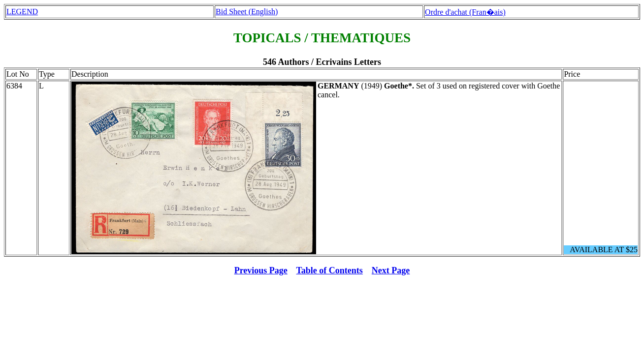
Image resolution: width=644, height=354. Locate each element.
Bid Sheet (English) (247, 12)
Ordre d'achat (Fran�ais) (465, 12)
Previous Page (261, 270)
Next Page (391, 270)
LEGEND (22, 12)
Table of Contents (330, 270)
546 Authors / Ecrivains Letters (322, 62)
